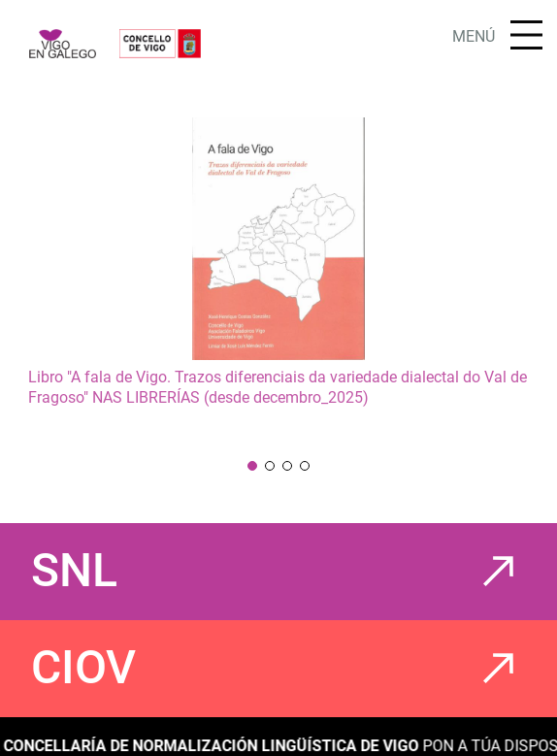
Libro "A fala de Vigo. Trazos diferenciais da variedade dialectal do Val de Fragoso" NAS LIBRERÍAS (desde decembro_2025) (278, 387)
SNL (74, 570)
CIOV (83, 667)
